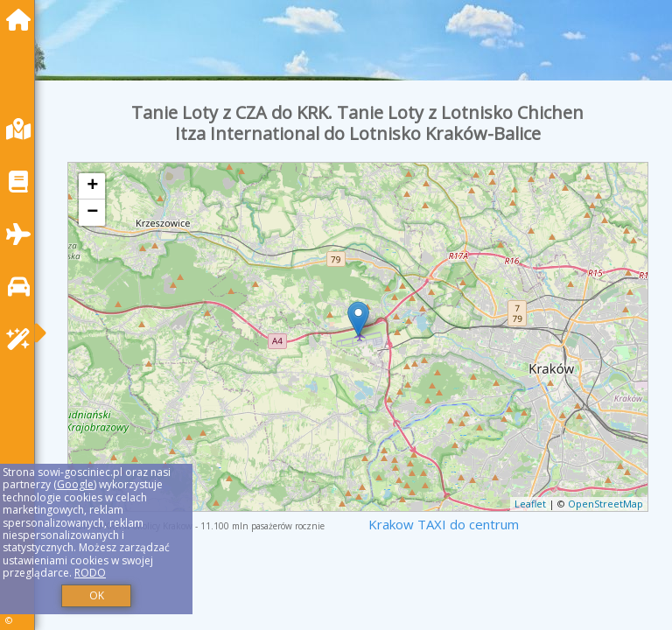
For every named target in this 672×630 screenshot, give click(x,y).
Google (75, 484)
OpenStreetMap (605, 504)
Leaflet (530, 504)
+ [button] (92, 186)
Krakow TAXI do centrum (444, 524)
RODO (90, 573)
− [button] (92, 213)
